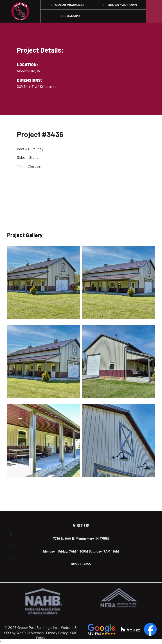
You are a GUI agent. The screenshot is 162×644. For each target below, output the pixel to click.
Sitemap (37, 633)
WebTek (22, 633)
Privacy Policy (57, 633)
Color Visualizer (67, 5)
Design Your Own (120, 5)
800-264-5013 (67, 16)
